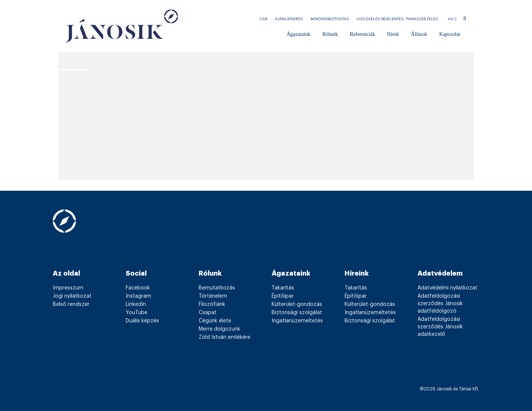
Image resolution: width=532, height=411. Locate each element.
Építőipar (283, 296)
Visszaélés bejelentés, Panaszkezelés (397, 19)
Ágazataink (299, 34)
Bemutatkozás (217, 288)
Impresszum (68, 288)
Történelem (213, 296)
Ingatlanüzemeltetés (297, 321)
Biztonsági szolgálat (297, 313)
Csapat (208, 313)
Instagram (138, 296)
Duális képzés (142, 321)
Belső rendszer (71, 304)
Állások (419, 34)
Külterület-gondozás (297, 304)
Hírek (393, 34)
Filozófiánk (212, 304)
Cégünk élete (215, 321)
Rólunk (330, 34)
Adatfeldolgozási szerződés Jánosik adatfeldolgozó (440, 304)
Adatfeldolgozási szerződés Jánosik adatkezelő (440, 327)
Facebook (138, 288)
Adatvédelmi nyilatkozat (447, 288)
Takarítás (283, 288)
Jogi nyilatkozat (72, 296)
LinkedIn (136, 304)
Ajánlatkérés (289, 19)
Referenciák (363, 34)
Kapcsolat (450, 34)
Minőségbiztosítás (330, 19)
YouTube (137, 313)
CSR (264, 19)
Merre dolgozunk (219, 329)
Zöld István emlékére (224, 337)
